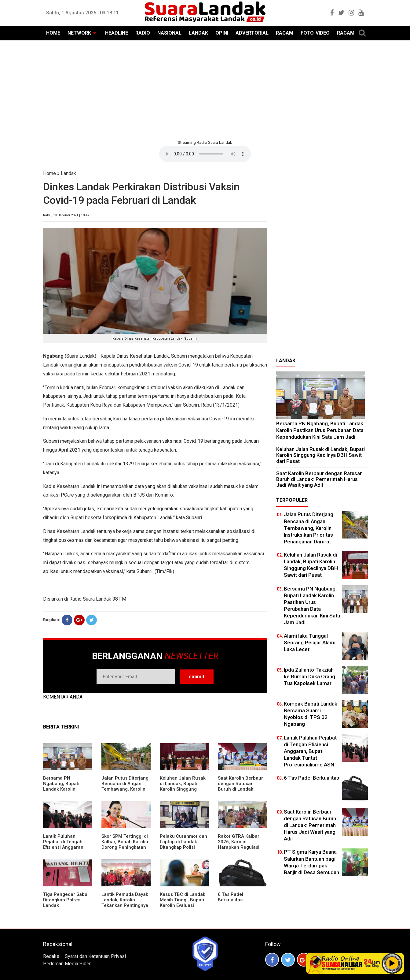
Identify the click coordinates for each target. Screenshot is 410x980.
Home (49, 173)
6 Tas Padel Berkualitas (231, 897)
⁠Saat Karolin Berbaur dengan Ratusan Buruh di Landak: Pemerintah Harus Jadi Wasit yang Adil (240, 789)
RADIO (143, 33)
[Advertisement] (205, 89)
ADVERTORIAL (252, 33)
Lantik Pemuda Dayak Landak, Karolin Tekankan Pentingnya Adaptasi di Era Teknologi (125, 905)
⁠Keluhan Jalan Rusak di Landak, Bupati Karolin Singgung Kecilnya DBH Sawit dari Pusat (183, 789)
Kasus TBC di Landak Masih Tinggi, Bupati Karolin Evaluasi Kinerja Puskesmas (183, 903)
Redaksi (52, 956)
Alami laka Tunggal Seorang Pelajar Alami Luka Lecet (310, 643)
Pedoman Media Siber (67, 964)
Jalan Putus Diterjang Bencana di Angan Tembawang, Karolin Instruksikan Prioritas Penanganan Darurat (125, 789)
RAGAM (285, 33)
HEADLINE (117, 33)
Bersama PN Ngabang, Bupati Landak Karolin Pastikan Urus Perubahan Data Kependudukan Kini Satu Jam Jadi (320, 430)
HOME (53, 33)
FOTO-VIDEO (315, 33)
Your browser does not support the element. (205, 154)
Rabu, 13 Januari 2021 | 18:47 (66, 215)
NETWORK (79, 33)
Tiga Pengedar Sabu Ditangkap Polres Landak (65, 900)
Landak (68, 173)
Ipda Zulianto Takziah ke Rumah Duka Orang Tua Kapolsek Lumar (309, 676)
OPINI (222, 33)
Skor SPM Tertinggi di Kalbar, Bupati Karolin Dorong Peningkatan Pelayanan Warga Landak (125, 847)
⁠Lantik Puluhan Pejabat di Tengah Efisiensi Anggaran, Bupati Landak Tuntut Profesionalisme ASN (66, 847)
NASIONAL (169, 33)
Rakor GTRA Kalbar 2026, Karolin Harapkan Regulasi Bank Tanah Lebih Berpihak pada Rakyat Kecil (242, 850)
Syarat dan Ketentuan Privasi (95, 956)
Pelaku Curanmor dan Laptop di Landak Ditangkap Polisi (183, 842)
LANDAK (198, 33)
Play (392, 963)
